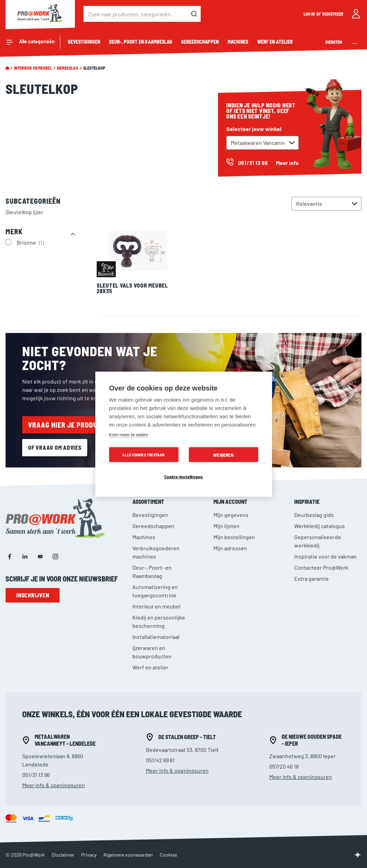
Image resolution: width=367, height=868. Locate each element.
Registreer (333, 14)
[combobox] (142, 14)
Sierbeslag (68, 68)
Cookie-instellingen (184, 476)
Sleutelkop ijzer (24, 212)
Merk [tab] (14, 231)
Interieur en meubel (33, 68)
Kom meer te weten (129, 434)
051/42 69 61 (160, 760)
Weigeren (223, 454)
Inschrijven (33, 595)
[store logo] (40, 14)
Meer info (287, 163)
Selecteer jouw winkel (254, 129)
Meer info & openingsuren (54, 785)
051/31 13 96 (36, 775)
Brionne (31, 242)
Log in (309, 14)
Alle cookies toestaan (143, 454)
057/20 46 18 (284, 766)
